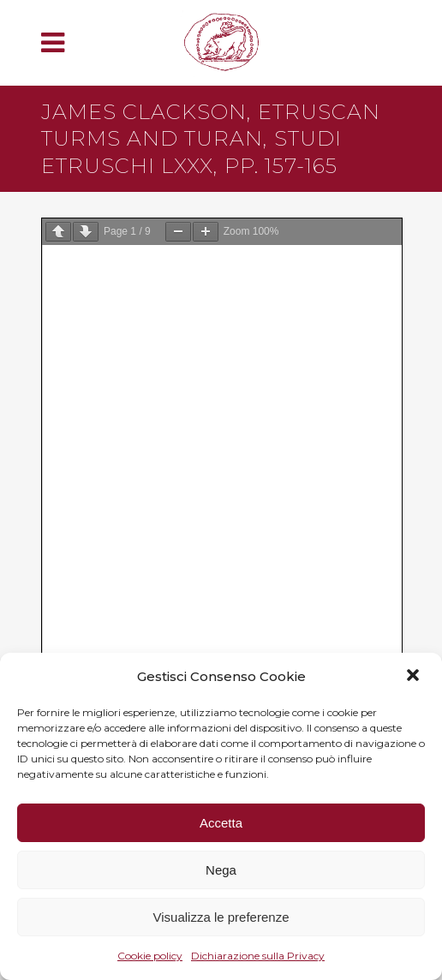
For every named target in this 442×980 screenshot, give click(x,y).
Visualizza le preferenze (221, 917)
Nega (221, 870)
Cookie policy (150, 956)
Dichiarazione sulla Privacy (258, 956)
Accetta (221, 823)
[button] (415, 677)
